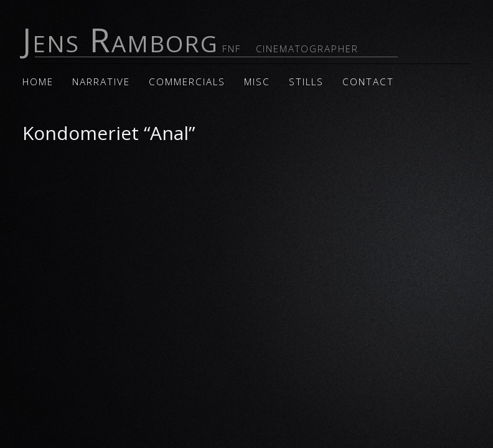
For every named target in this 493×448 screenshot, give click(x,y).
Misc (257, 82)
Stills (306, 82)
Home (38, 82)
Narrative (101, 82)
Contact (368, 82)
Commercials (187, 82)
